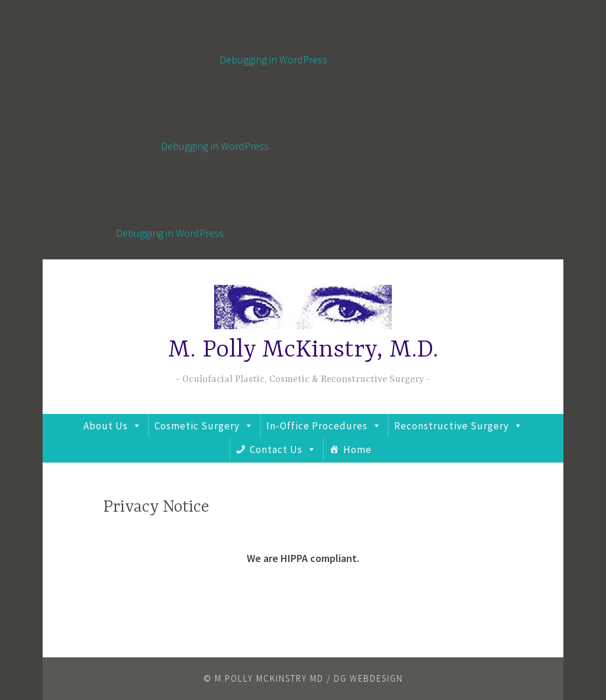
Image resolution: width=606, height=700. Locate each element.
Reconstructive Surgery (452, 426)
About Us (106, 426)
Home (357, 449)
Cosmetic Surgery (197, 426)
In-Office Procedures (317, 426)
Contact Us (276, 449)
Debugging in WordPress (273, 60)
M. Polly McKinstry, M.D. (303, 350)
